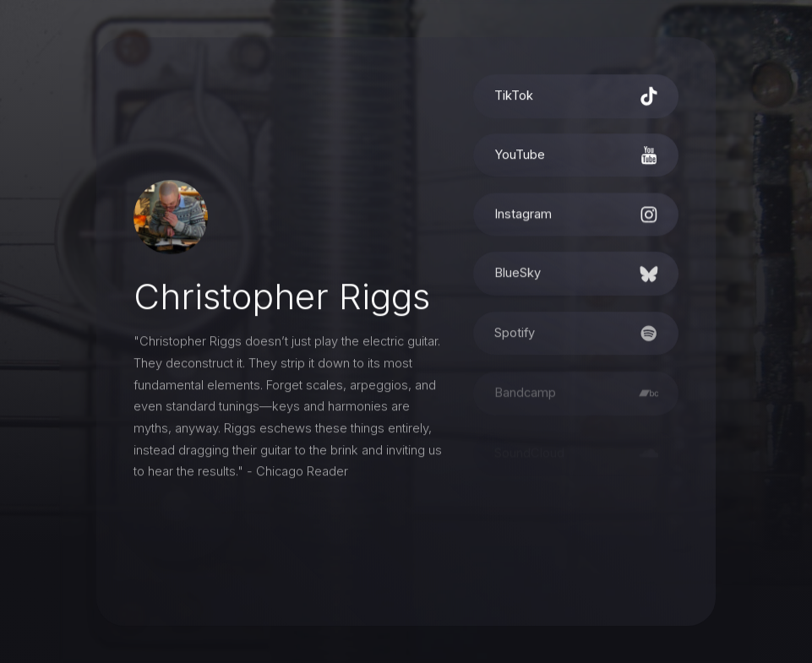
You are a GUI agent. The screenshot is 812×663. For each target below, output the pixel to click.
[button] (576, 98)
